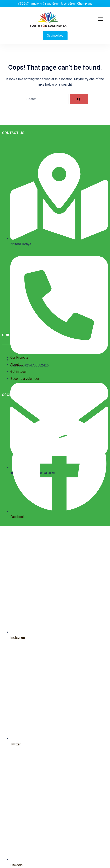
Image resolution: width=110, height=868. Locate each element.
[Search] (79, 99)
